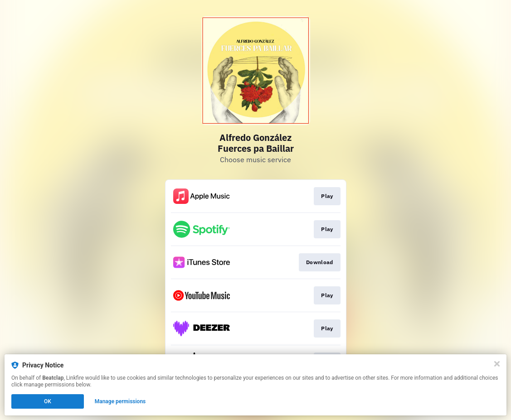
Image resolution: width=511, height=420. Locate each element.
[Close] (497, 364)
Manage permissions (120, 401)
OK (48, 401)
